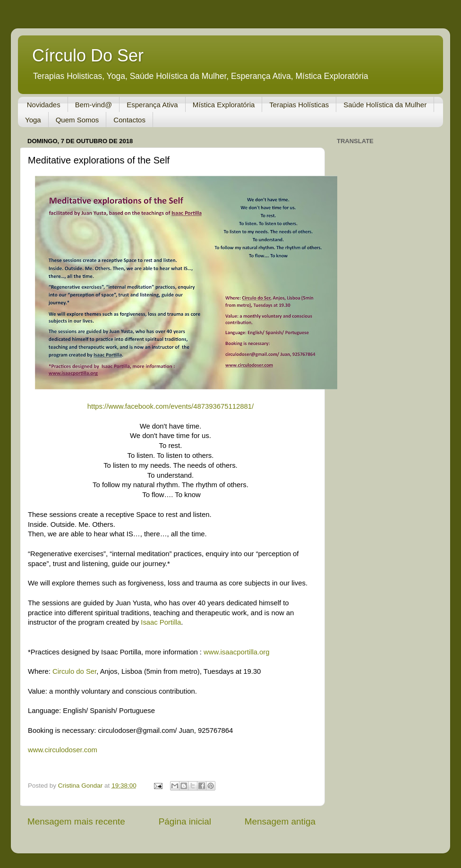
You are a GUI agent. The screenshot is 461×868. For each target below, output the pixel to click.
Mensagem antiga (280, 821)
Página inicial (185, 821)
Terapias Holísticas (299, 105)
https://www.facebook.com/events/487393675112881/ (172, 406)
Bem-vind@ (94, 105)
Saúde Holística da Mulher (385, 105)
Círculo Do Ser (88, 56)
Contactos (129, 120)
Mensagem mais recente (76, 821)
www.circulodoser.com (63, 750)
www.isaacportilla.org (236, 652)
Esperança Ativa (152, 105)
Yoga (33, 120)
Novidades (44, 105)
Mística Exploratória (224, 105)
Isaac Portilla (161, 622)
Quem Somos (77, 120)
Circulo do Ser (74, 671)
